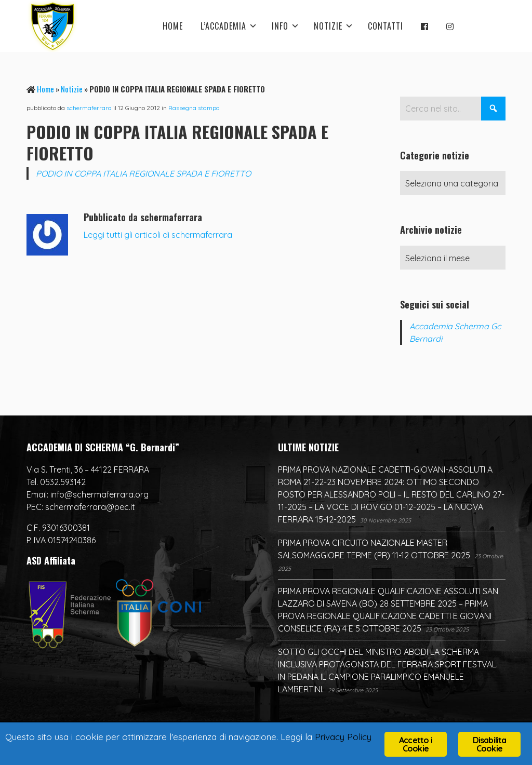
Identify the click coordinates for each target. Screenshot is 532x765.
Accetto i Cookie (416, 744)
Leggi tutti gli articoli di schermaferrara (158, 235)
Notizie (72, 89)
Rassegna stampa (194, 108)
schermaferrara (89, 108)
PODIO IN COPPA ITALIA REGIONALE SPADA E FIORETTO (143, 173)
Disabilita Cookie (490, 744)
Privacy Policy (343, 737)
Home (45, 89)
